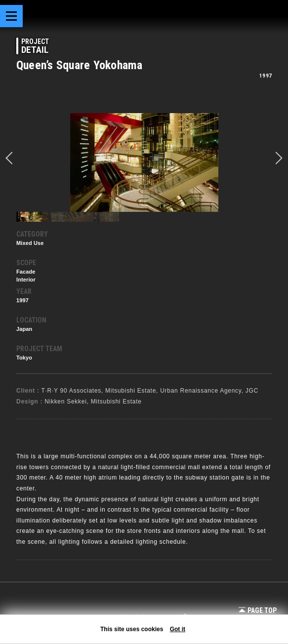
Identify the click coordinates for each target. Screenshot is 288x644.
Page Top (258, 610)
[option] (144, 162)
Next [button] (276, 158)
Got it (178, 629)
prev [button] (12, 158)
